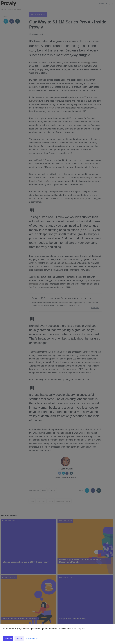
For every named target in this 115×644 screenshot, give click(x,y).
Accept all (8, 638)
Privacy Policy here (78, 629)
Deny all (19, 638)
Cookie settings (32, 638)
